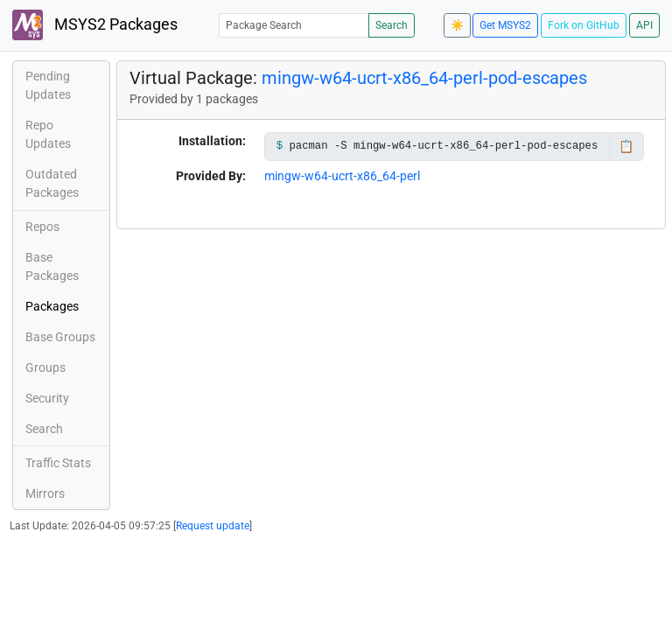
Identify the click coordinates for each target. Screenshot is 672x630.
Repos (42, 227)
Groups (45, 367)
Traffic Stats (58, 463)
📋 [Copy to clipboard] (626, 146)
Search (392, 25)
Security (47, 398)
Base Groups (60, 337)
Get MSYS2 (505, 25)
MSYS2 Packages (95, 25)
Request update (213, 526)
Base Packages (52, 266)
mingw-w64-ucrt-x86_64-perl (342, 176)
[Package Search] (294, 25)
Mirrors (45, 493)
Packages (52, 306)
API (644, 25)
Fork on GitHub (584, 25)
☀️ (457, 25)
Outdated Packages (52, 183)
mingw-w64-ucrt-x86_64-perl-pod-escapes (424, 78)
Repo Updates (48, 134)
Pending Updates (48, 85)
